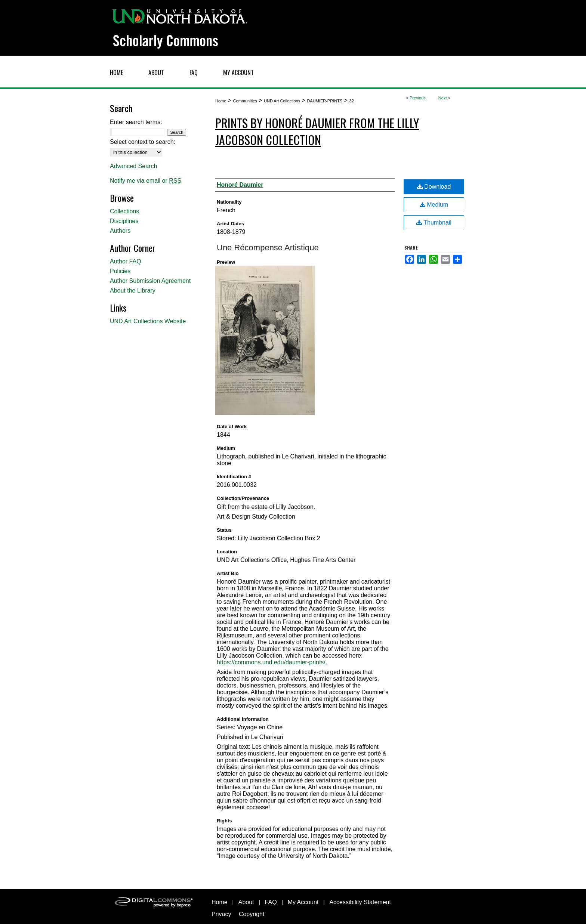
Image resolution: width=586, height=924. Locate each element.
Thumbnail (434, 222)
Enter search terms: (136, 122)
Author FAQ (126, 261)
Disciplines (124, 221)
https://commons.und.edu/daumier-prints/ (271, 662)
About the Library (133, 291)
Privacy (221, 914)
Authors (120, 231)
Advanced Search (133, 166)
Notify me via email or (146, 181)
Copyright (252, 914)
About (246, 902)
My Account (303, 902)
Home (221, 101)
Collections (124, 211)
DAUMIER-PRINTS (325, 101)
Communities (245, 101)
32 (351, 101)
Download (434, 187)
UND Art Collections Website (148, 321)
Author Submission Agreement (150, 281)
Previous (418, 98)
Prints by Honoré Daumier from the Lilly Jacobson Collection (317, 131)
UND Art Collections (282, 101)
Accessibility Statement (360, 902)
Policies (120, 271)
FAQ (271, 902)
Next (443, 98)
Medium (434, 205)
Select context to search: (143, 142)
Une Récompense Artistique (268, 248)
